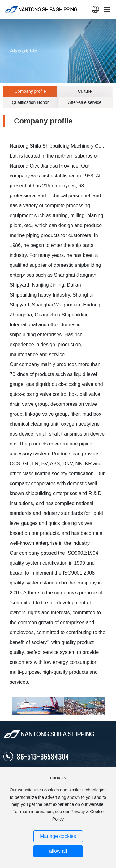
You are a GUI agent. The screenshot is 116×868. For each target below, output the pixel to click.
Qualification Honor (30, 102)
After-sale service (85, 102)
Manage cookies (58, 836)
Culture (85, 91)
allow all (58, 851)
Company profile (30, 91)
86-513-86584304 (43, 756)
